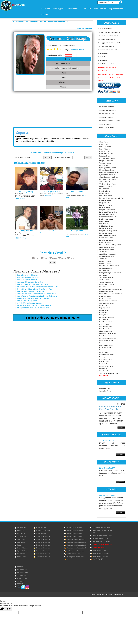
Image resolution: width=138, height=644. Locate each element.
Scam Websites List (99, 550)
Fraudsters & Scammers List (107, 50)
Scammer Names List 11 (75, 533)
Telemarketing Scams (107, 277)
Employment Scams (106, 219)
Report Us (21, 545)
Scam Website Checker (106, 29)
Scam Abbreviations (43, 530)
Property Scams (105, 324)
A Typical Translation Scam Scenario (30, 303)
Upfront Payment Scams (108, 235)
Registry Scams (105, 308)
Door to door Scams (106, 238)
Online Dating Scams (106, 228)
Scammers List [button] (72, 9)
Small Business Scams (107, 303)
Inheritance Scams (106, 322)
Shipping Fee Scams (106, 326)
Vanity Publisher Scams (107, 256)
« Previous (36, 152)
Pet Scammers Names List (75, 551)
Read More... (20, 199)
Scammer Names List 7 (44, 554)
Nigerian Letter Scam (106, 170)
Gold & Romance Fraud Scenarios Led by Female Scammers (38, 296)
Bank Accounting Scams (107, 338)
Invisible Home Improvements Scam (112, 198)
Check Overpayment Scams (109, 177)
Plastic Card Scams (106, 359)
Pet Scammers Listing (74, 554)
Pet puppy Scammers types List (109, 43)
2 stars (63, 258)
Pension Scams (104, 319)
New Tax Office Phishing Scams (110, 245)
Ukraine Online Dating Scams (27, 301)
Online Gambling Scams (107, 247)
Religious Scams (105, 156)
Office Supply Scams (106, 317)
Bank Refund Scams (106, 240)
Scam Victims (22, 554)
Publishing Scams (105, 200)
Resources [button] (46, 9)
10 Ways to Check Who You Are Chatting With (33, 308)
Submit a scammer (84, 29)
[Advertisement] (53, 109)
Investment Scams (106, 233)
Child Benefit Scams (106, 291)
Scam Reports (103, 53)
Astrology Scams (105, 261)
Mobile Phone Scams (106, 226)
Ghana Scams (104, 142)
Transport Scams (105, 163)
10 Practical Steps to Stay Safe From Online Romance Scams (38, 287)
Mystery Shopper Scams (108, 168)
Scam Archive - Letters (106, 64)
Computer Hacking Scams (108, 231)
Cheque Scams (104, 310)
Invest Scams (104, 165)
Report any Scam (104, 71)
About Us (20, 530)
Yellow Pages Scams (106, 282)
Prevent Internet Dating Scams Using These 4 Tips (34, 289)
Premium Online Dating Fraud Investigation (53, 318)
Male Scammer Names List (76, 539)
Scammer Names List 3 (44, 542)
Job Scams (103, 259)
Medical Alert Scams (106, 154)
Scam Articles (22, 570)
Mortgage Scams (105, 357)
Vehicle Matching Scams (108, 334)
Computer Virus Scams (107, 210)
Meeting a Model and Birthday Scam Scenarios (33, 298)
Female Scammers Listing (101, 542)
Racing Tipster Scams (107, 366)
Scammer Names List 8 (44, 557)
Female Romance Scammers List (109, 32)
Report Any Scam (98, 547)
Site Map (20, 567)
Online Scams (19, 22)
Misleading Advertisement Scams (111, 289)
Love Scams (103, 144)
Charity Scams (104, 221)
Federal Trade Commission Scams (111, 294)
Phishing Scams (104, 151)
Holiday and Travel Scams (108, 217)
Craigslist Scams (105, 203)
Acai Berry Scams (105, 182)
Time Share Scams (105, 371)
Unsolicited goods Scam (108, 254)
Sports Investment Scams (108, 301)
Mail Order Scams (105, 242)
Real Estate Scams (106, 196)
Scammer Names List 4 (44, 545)
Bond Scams (103, 369)
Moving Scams (104, 193)
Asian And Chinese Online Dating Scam (30, 282)
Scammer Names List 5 (44, 548)
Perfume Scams (105, 207)
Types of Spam (23, 551)
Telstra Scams (104, 280)
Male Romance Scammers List (108, 36)
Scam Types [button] (58, 9)
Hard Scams (103, 312)
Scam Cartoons (103, 57)
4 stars (46, 258)
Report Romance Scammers (108, 67)
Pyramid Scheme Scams (107, 175)
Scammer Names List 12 (75, 536)
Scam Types (21, 536)
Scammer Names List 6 (44, 551)
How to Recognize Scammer (27, 280)
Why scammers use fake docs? (28, 277)
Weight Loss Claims (106, 161)
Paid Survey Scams (106, 205)
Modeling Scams (105, 191)
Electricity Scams (105, 298)
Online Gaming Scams (107, 249)
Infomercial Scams (106, 350)
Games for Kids (104, 389)
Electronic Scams (105, 348)
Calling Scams (104, 305)
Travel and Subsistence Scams (110, 373)
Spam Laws (21, 542)
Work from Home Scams (108, 184)
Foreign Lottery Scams (107, 158)
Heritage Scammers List (106, 46)
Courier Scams (104, 343)
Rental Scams (104, 224)
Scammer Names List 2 (44, 539)
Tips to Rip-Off (98, 559)
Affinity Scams (104, 270)
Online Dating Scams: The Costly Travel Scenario (34, 305)
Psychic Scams (104, 362)
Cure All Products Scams (108, 179)
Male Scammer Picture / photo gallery (111, 74)
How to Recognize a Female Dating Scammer (33, 284)
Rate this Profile (78, 50)
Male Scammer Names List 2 (76, 542)
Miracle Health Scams (107, 284)
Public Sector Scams (106, 364)
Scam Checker (100, 9)
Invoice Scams (104, 352)
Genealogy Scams (105, 268)
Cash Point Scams (105, 336)
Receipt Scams (104, 315)
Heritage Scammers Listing (102, 527)
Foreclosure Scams (106, 329)
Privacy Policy (22, 578)
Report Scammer (116, 9)
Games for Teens (105, 391)
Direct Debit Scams (106, 331)
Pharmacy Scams (105, 296)
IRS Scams (103, 287)
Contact (45, 15)
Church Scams (104, 189)
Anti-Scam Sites (23, 572)
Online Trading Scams (107, 214)
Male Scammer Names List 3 (76, 545)
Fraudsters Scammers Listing (102, 536)
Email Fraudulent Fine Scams (109, 266)
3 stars (55, 258)
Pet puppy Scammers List (107, 39)
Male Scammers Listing (100, 539)
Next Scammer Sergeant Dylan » (59, 152)
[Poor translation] (8, 609)
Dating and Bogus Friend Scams (110, 273)
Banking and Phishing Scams (109, 212)
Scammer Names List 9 (74, 527)
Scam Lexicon (41, 527)
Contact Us (21, 533)
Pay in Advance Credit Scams (109, 172)
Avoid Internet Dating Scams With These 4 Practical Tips (37, 294)
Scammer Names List (43, 536)
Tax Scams (103, 252)
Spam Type (21, 539)
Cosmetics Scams (105, 263)
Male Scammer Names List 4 (76, 548)
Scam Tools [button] (86, 9)
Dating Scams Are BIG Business (28, 275)
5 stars (37, 258)
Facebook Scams (105, 147)
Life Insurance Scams (107, 355)
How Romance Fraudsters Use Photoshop (32, 291)
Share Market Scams (106, 341)
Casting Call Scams (106, 186)
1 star (72, 258)
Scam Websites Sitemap (101, 553)
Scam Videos (102, 60)
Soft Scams (103, 275)
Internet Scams (104, 149)
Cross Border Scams (106, 345)
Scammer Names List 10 (75, 530)
